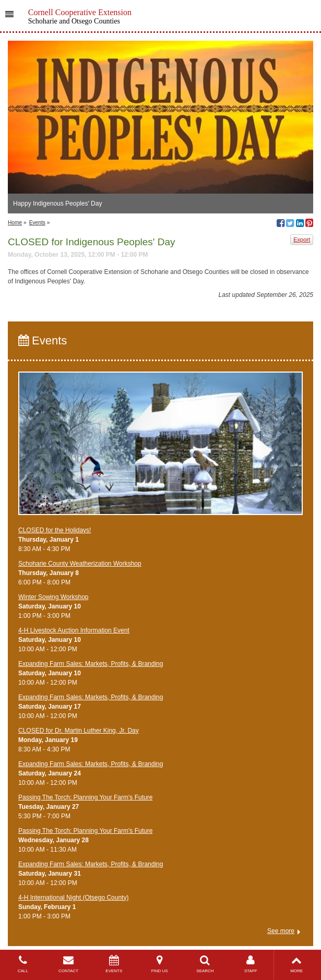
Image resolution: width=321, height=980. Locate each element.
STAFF (251, 964)
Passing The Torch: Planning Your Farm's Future (85, 797)
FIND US (159, 964)
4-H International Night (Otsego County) (73, 898)
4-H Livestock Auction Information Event (74, 630)
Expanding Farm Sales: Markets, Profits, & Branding (91, 664)
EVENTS (114, 964)
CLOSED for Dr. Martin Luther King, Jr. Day (79, 731)
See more (281, 931)
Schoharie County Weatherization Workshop (80, 564)
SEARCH (205, 964)
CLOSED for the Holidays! (55, 530)
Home (15, 223)
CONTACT (68, 964)
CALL (23, 964)
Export (302, 240)
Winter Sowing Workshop (53, 597)
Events (37, 223)
